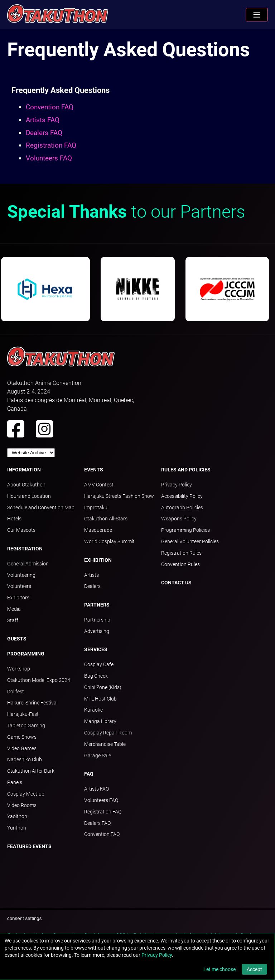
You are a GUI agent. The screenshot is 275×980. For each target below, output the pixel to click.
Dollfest (16, 692)
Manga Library (100, 721)
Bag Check (96, 676)
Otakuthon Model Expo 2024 (39, 680)
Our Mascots (21, 530)
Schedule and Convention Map (41, 508)
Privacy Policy (177, 485)
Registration (25, 549)
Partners (97, 605)
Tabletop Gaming (26, 726)
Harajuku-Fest (23, 714)
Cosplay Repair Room (108, 733)
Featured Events (29, 846)
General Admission (28, 564)
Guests (17, 639)
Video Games (22, 748)
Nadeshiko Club (25, 759)
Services (96, 649)
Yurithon (17, 828)
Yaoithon (17, 816)
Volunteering (21, 575)
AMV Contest (99, 485)
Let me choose (219, 969)
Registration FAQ (51, 145)
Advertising (97, 631)
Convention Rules (180, 564)
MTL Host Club (100, 699)
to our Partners (126, 212)
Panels (15, 782)
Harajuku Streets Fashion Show (119, 496)
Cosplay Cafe (99, 664)
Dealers (92, 586)
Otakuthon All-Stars (106, 519)
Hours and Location (29, 496)
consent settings (24, 918)
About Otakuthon (26, 485)
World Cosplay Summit (109, 541)
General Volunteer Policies (190, 541)
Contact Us (176, 583)
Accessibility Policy (182, 496)
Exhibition (98, 560)
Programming (26, 654)
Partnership (97, 620)
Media (14, 609)
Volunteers (19, 586)
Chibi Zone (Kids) (103, 687)
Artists (91, 575)
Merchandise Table (105, 744)
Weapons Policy (179, 519)
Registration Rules (181, 553)
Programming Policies (185, 530)
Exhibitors (18, 598)
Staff (13, 620)
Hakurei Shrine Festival (32, 703)
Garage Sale (98, 756)
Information (24, 470)
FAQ (89, 774)
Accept (254, 969)
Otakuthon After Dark (31, 771)
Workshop (19, 669)
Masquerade (98, 530)
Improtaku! (96, 508)
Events (94, 470)
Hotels (14, 519)
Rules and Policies (186, 470)
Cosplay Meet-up (26, 794)
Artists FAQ (43, 120)
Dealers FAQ (44, 133)
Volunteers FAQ (49, 158)
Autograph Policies (182, 508)
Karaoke (93, 710)
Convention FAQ (50, 107)
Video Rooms (22, 805)
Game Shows (22, 737)
